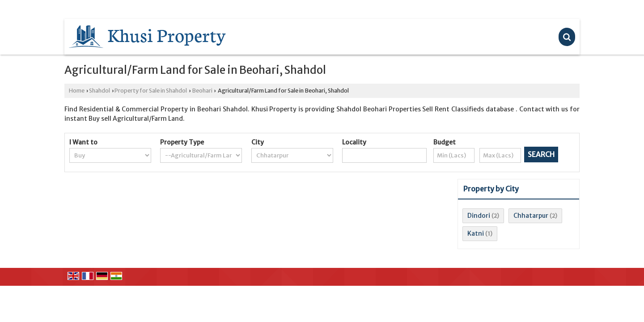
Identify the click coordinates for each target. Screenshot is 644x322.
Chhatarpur (531, 216)
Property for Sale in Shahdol (151, 91)
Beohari (202, 91)
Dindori (479, 216)
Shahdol (100, 91)
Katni (476, 233)
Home (77, 91)
